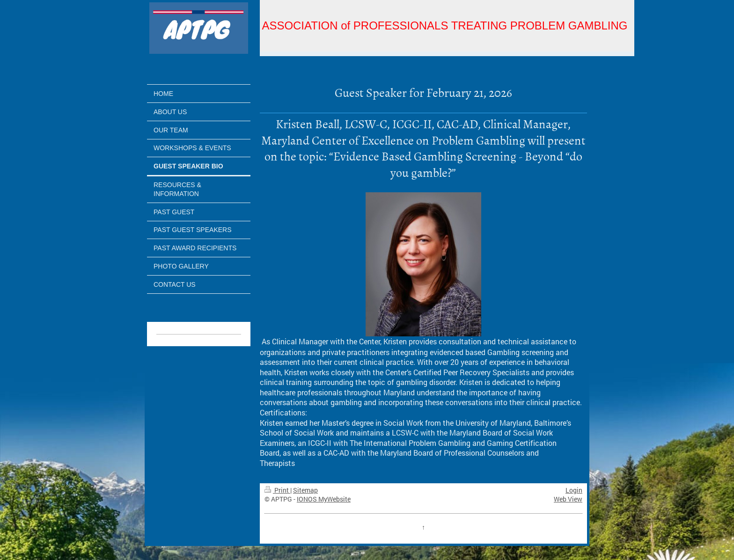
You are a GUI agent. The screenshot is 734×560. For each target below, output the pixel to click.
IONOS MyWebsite (324, 499)
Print (277, 490)
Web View (568, 499)
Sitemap (305, 490)
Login (574, 490)
